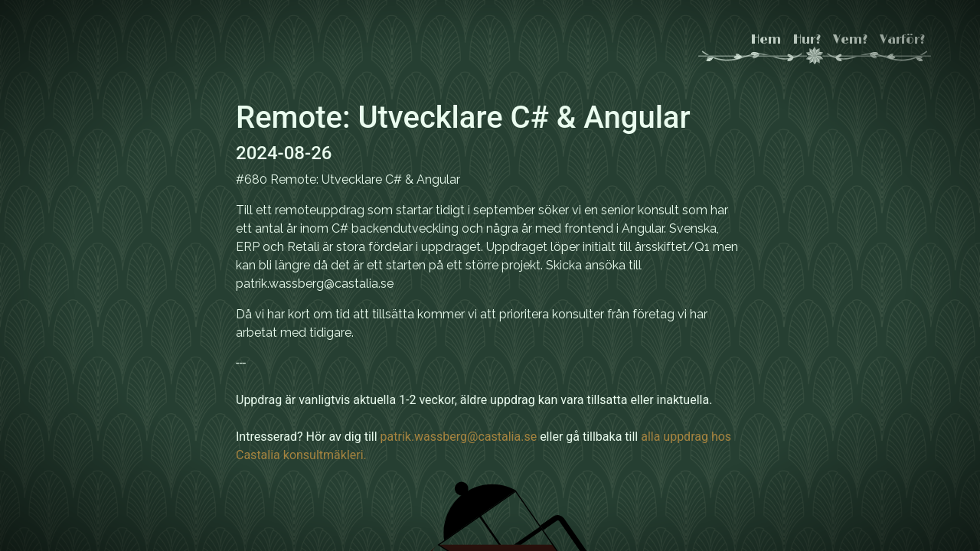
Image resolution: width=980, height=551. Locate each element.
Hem (766, 40)
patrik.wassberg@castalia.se (459, 437)
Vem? (850, 40)
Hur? (807, 40)
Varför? (902, 40)
